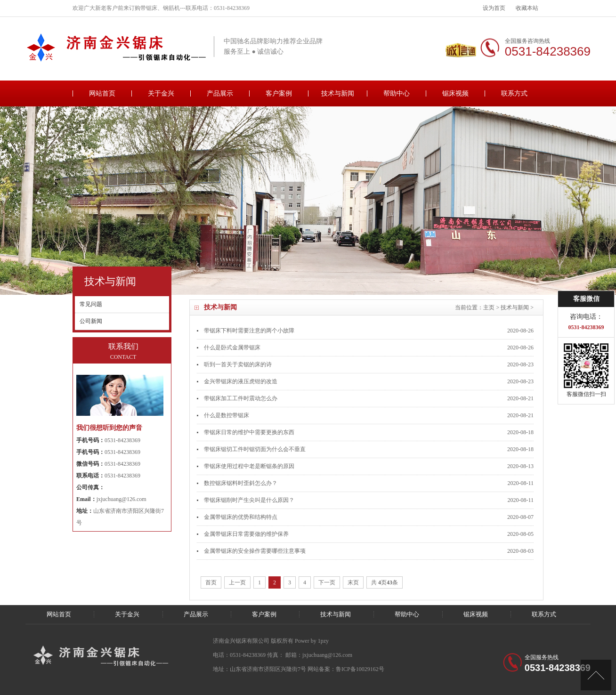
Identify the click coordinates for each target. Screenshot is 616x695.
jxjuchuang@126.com (122, 499)
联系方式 (514, 93)
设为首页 (494, 8)
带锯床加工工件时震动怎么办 (241, 398)
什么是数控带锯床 (227, 415)
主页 (489, 307)
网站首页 (102, 93)
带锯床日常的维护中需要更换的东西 (249, 432)
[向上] (596, 675)
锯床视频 (455, 93)
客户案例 (279, 93)
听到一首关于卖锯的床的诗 (238, 364)
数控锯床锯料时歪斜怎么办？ (241, 483)
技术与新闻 (338, 93)
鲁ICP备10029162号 (360, 669)
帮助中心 (397, 93)
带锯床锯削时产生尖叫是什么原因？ (249, 500)
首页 (211, 582)
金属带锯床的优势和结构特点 (241, 517)
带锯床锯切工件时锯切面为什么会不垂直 (255, 449)
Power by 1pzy (312, 641)
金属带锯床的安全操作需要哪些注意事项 (255, 551)
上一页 (237, 582)
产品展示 (220, 93)
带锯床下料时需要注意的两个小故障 (249, 331)
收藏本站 (527, 8)
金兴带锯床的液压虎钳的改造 (241, 381)
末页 (353, 582)
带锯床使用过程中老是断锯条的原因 (249, 466)
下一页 (327, 582)
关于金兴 (161, 93)
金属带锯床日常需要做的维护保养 (246, 534)
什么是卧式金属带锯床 (232, 347)
